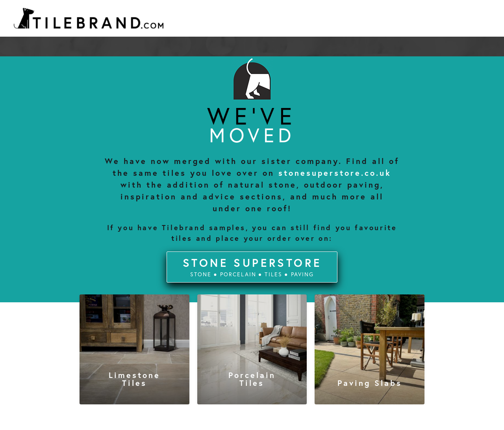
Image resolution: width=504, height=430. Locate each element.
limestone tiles (134, 379)
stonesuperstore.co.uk (335, 173)
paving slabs (370, 383)
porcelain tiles (252, 379)
